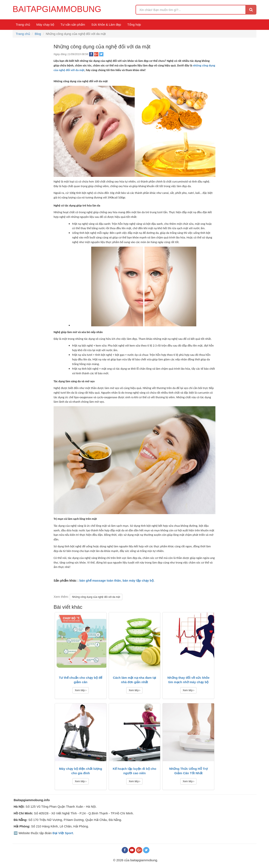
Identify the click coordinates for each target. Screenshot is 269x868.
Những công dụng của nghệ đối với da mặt (96, 597)
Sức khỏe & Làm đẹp (106, 24)
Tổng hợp (134, 24)
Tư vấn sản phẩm (73, 24)
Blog (38, 34)
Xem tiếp (81, 690)
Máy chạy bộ (45, 24)
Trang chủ (23, 24)
